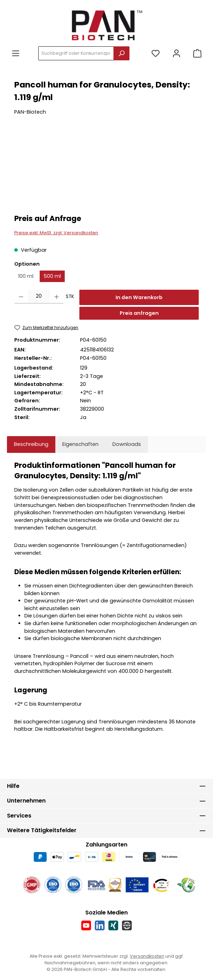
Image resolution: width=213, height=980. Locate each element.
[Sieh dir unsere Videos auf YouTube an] (86, 925)
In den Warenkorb (139, 297)
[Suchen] (121, 53)
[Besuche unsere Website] (127, 925)
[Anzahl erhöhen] (57, 297)
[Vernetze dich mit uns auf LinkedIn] (100, 925)
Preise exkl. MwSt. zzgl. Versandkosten (56, 233)
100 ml (26, 276)
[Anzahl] (39, 297)
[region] (106, 169)
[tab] (31, 445)
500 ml (52, 276)
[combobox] (76, 53)
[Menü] (16, 54)
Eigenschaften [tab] (80, 444)
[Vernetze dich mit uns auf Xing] (113, 925)
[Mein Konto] (176, 54)
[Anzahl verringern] (21, 297)
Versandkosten (147, 956)
